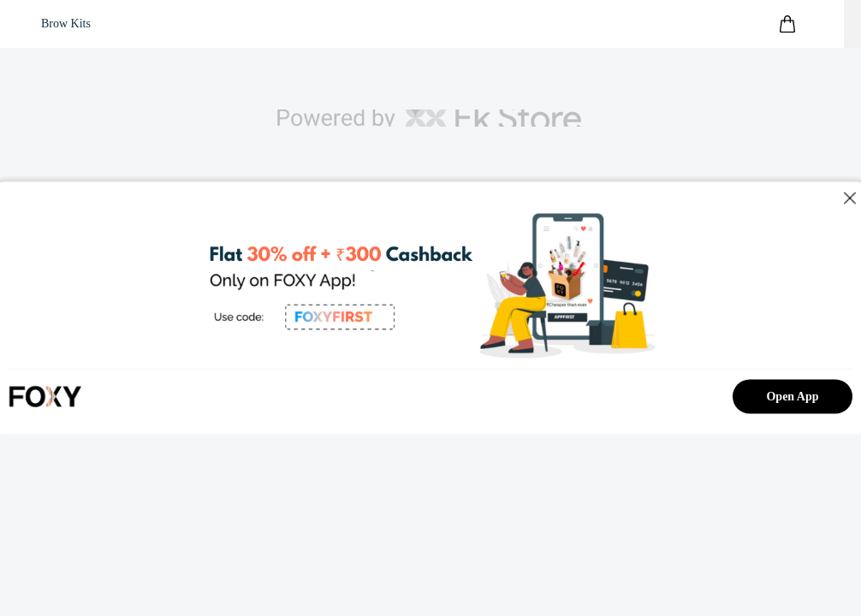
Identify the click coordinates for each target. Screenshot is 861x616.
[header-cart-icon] (787, 24)
